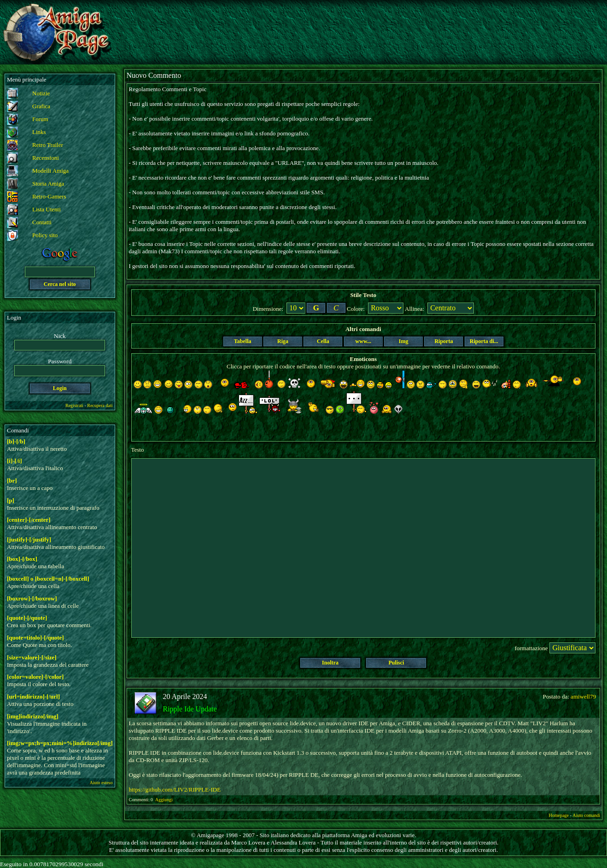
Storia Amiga (48, 184)
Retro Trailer (48, 145)
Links (39, 132)
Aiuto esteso (101, 783)
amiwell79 (583, 696)
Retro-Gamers (49, 196)
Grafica (41, 106)
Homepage (559, 815)
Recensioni (46, 158)
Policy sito (45, 235)
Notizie (41, 93)
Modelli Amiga (50, 171)
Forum (40, 119)
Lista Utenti (47, 209)
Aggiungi (164, 800)
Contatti (42, 222)
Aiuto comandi (586, 815)
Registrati (74, 405)
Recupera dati (100, 405)
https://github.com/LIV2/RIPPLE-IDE (175, 789)
